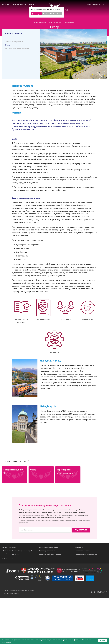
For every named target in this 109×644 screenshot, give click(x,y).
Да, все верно (36, 14)
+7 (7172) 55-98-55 (11, 554)
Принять (103, 641)
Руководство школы (48, 551)
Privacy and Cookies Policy (11, 593)
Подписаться (81, 530)
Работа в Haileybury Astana (50, 554)
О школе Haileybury (56, 22)
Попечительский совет (49, 547)
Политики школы (82, 551)
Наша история (70, 22)
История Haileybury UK (14, 42)
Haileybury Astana (40, 22)
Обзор (8, 45)
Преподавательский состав (86, 554)
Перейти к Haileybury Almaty (52, 14)
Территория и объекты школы (17, 48)
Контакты (79, 547)
